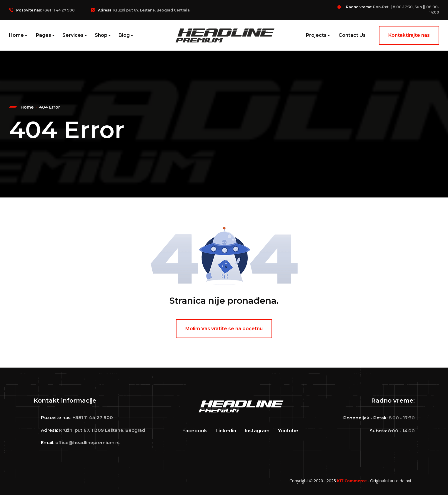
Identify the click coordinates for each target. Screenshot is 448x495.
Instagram (257, 431)
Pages (44, 35)
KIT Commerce (352, 481)
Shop (101, 35)
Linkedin (226, 431)
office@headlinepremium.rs (87, 442)
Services (73, 35)
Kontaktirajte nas (409, 35)
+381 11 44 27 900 (59, 10)
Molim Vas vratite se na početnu (224, 329)
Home (16, 35)
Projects (316, 35)
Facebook (195, 431)
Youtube (288, 431)
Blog (124, 35)
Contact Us (352, 35)
